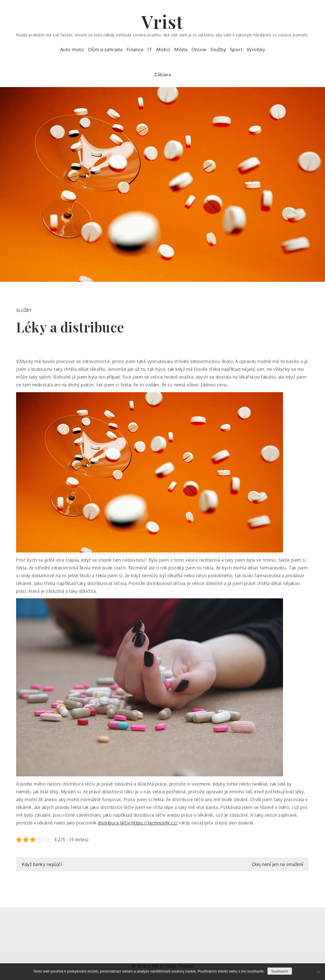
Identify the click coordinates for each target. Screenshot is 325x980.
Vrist (162, 21)
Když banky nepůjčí (42, 864)
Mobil (163, 49)
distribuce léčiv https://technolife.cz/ (138, 823)
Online (199, 49)
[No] (318, 972)
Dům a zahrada (105, 49)
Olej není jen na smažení (278, 864)
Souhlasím (280, 971)
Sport (236, 49)
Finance (135, 49)
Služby (218, 49)
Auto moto (72, 49)
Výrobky (256, 49)
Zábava (162, 74)
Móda (181, 49)
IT (150, 49)
